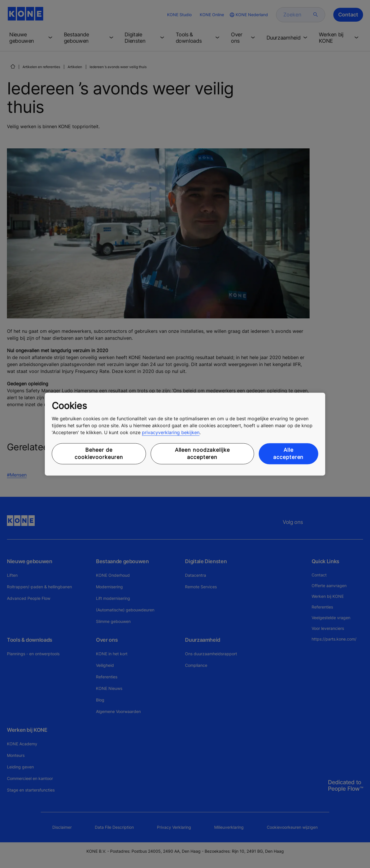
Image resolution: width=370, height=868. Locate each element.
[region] (185, 434)
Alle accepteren (288, 454)
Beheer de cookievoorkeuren (99, 454)
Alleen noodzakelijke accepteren (202, 454)
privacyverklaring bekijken (171, 433)
